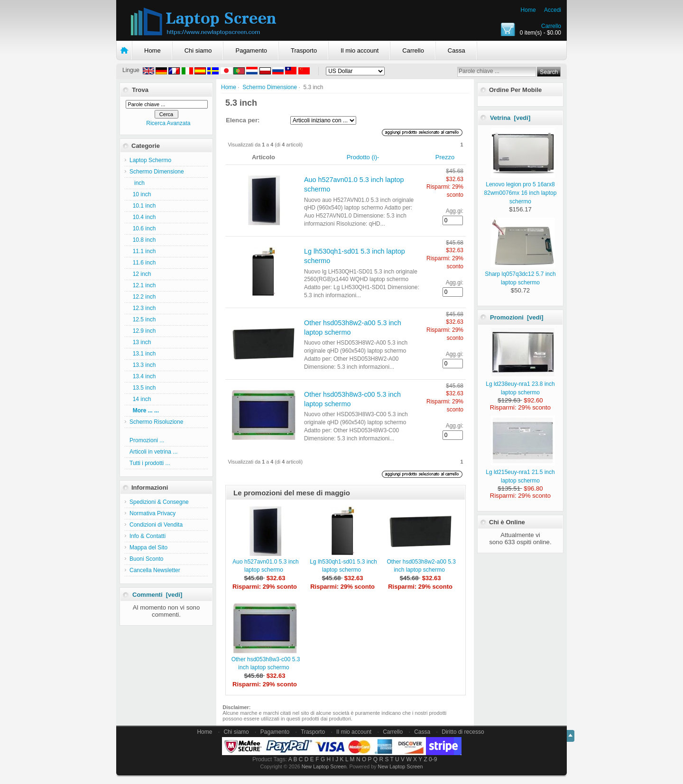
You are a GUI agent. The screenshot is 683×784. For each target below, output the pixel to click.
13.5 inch (143, 388)
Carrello (551, 26)
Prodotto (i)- (363, 157)
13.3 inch (143, 365)
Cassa (457, 50)
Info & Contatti (148, 536)
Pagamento (251, 50)
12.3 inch (143, 308)
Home (528, 10)
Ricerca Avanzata (168, 123)
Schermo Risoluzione (156, 422)
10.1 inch (143, 206)
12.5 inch (143, 319)
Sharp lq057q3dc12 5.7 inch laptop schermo (520, 274)
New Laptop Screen (324, 766)
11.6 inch (143, 263)
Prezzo (445, 157)
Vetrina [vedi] (510, 118)
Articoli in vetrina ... (153, 452)
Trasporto (304, 50)
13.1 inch (143, 354)
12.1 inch (143, 285)
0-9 (433, 759)
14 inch (140, 399)
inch (137, 183)
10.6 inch (143, 228)
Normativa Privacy (152, 513)
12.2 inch (143, 297)
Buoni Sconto (146, 559)
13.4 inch (143, 376)
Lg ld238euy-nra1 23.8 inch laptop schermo (520, 384)
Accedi (553, 10)
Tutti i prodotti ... (150, 463)
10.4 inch (143, 217)
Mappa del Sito (148, 547)
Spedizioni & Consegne (159, 502)
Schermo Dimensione (270, 87)
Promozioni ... (147, 440)
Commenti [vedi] (157, 595)
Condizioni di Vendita (156, 525)
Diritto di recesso (463, 732)
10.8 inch (143, 240)
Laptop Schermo (150, 160)
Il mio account (360, 50)
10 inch (140, 194)
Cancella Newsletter (155, 570)
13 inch (140, 342)
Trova (140, 90)
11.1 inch (143, 251)
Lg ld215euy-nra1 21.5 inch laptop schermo (520, 472)
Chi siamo (198, 50)
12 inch (140, 274)
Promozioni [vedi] (517, 317)
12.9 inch (143, 331)
